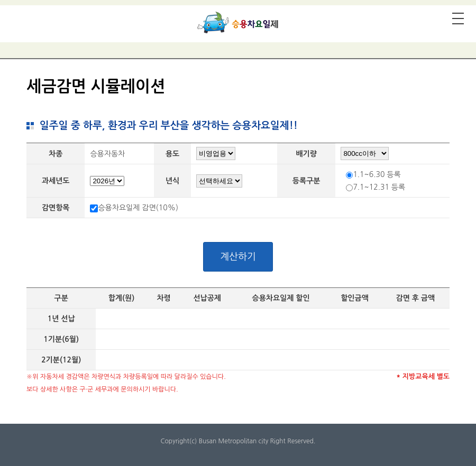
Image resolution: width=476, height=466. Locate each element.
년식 (172, 181)
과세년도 (56, 181)
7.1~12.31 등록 (379, 187)
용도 (172, 154)
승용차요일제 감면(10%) (138, 208)
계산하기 (238, 257)
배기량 (306, 154)
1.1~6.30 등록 (377, 174)
